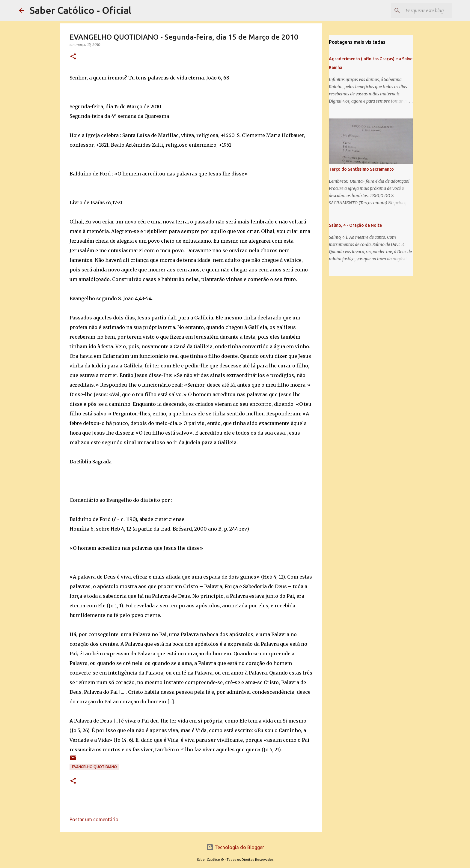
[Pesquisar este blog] (421, 10)
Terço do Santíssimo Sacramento (361, 169)
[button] (73, 57)
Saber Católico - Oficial (80, 10)
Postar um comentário (94, 819)
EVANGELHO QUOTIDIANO (94, 767)
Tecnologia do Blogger (235, 847)
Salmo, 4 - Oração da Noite (355, 225)
